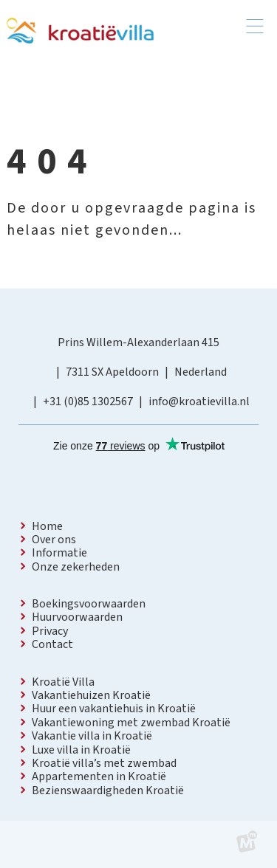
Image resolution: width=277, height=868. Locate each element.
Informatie (59, 553)
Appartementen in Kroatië (99, 776)
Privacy (50, 631)
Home (47, 526)
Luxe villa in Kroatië (81, 750)
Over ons (54, 540)
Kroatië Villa (63, 682)
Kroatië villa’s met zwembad (104, 763)
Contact (52, 644)
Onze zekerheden (76, 567)
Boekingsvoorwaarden (89, 604)
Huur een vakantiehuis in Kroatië (114, 709)
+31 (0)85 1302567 (88, 402)
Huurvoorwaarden (77, 617)
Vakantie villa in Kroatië (92, 736)
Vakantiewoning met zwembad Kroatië (131, 723)
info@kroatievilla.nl (199, 402)
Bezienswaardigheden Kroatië (108, 790)
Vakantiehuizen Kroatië (91, 695)
